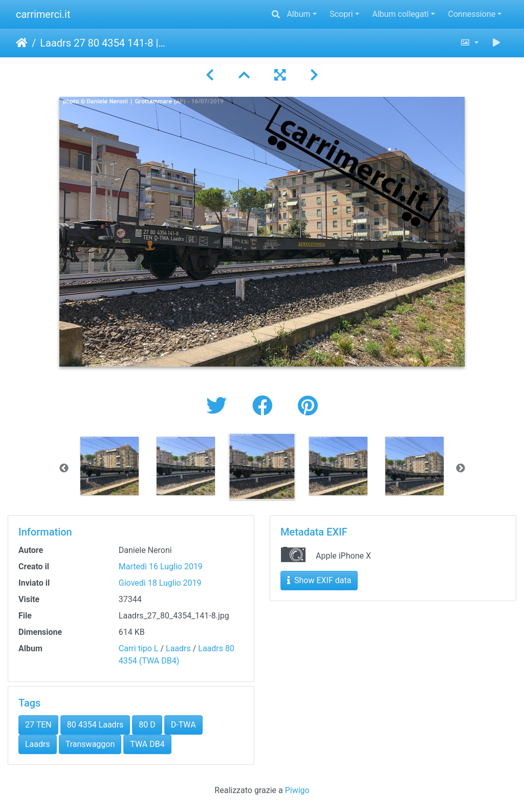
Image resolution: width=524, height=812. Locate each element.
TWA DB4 (147, 744)
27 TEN (38, 725)
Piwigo (297, 790)
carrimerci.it (43, 14)
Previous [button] (64, 468)
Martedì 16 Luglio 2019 (161, 567)
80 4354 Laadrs (95, 725)
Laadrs (178, 648)
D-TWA (183, 725)
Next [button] (461, 468)
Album (298, 14)
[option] (110, 466)
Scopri (341, 14)
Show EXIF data (319, 580)
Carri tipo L (139, 648)
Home (22, 43)
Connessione (472, 14)
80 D (147, 725)
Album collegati (400, 14)
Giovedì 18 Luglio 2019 (160, 583)
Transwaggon (90, 744)
